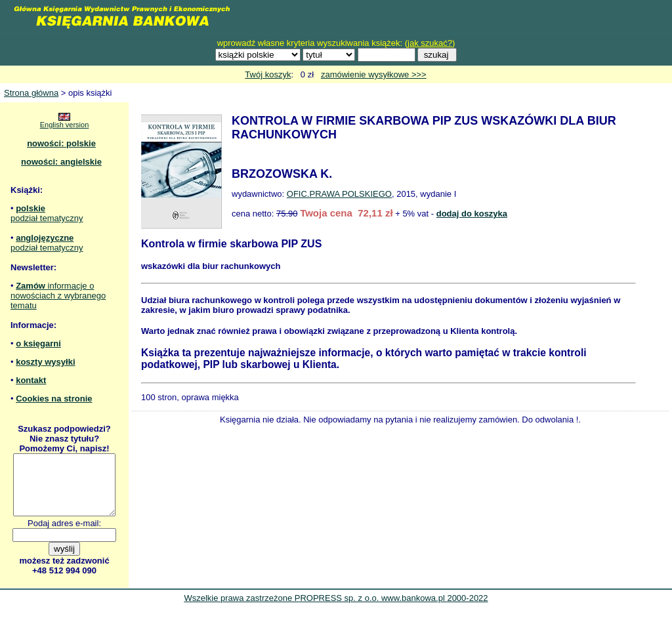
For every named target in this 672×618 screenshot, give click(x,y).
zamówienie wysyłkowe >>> (374, 74)
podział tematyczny (47, 218)
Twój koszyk (268, 74)
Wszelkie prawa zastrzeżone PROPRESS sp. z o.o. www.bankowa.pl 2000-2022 (336, 610)
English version (65, 125)
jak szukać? (430, 43)
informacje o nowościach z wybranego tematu (58, 296)
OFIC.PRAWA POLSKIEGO (339, 194)
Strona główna (31, 93)
